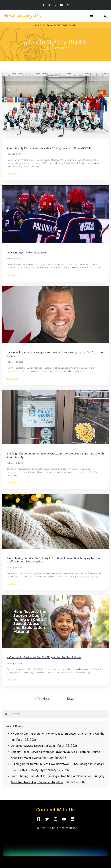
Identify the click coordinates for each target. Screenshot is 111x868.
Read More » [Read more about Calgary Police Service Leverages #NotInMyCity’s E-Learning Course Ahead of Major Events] (12, 378)
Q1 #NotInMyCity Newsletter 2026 (27, 253)
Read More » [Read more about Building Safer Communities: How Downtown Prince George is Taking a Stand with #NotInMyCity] (12, 483)
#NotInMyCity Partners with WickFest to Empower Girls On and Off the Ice (51, 148)
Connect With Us (55, 810)
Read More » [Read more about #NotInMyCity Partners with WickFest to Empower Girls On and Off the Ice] (12, 174)
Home (46, 48)
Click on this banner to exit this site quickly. (55, 25)
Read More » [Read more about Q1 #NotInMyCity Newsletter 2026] (12, 275)
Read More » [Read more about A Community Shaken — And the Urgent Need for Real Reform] (12, 680)
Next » (72, 699)
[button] (92, 16)
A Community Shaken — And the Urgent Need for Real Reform (44, 657)
